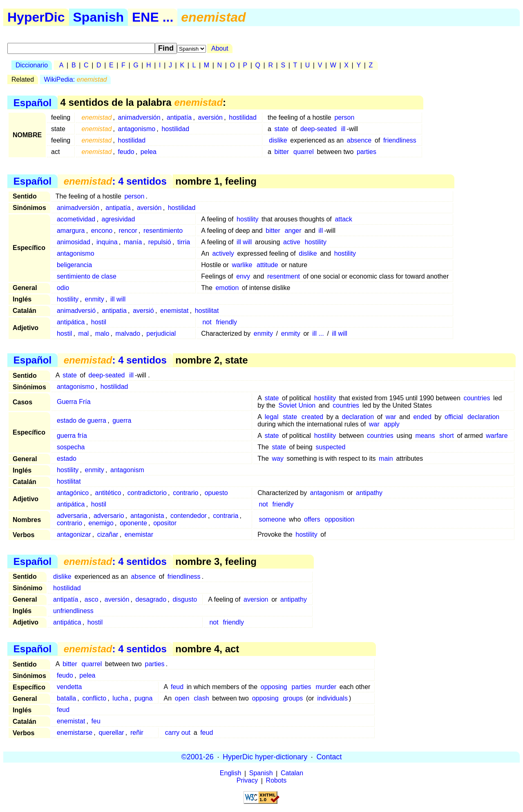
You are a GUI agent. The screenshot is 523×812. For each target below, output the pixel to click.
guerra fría (72, 436)
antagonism (127, 470)
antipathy (369, 493)
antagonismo (137, 129)
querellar (111, 733)
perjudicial (161, 333)
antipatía (179, 117)
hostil (99, 322)
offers (312, 519)
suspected (330, 447)
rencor (128, 231)
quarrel (304, 152)
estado (67, 458)
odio (63, 288)
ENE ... (153, 17)
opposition (339, 519)
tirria (184, 242)
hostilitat (207, 311)
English (230, 773)
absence (359, 140)
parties (367, 152)
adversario (109, 516)
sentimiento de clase (87, 276)
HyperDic (36, 17)
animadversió (76, 311)
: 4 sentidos (115, 181)
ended (422, 417)
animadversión (139, 117)
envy (243, 276)
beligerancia (74, 265)
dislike (278, 140)
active (292, 242)
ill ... (318, 333)
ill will (244, 242)
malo (102, 333)
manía (133, 242)
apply (392, 424)
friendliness (400, 140)
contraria (226, 516)
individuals (332, 698)
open (182, 698)
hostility (247, 219)
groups (293, 698)
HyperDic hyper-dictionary (265, 757)
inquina (107, 242)
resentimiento (163, 231)
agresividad (118, 219)
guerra (122, 420)
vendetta (69, 687)
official (454, 417)
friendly (227, 322)
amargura (71, 231)
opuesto (216, 493)
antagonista (147, 516)
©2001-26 (198, 757)
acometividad (76, 219)
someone (272, 519)
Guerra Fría (74, 402)
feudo (126, 152)
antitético (108, 493)
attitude (267, 265)
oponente (133, 523)
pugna (144, 698)
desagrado (151, 599)
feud (177, 687)
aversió (143, 311)
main (386, 458)
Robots (276, 781)
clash (201, 698)
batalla (66, 698)
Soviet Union (297, 405)
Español (32, 102)
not (207, 322)
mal (84, 333)
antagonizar (74, 534)
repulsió (160, 242)
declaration (358, 417)
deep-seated (318, 129)
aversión (210, 117)
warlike (242, 265)
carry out (178, 733)
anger (293, 231)
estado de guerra (82, 420)
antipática (71, 322)
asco (92, 599)
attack (343, 219)
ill (343, 129)
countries (477, 398)
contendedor (189, 516)
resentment (284, 276)
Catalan (292, 773)
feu (96, 721)
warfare (497, 436)
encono (102, 231)
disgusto (185, 599)
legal (272, 417)
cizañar (108, 534)
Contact (329, 757)
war (391, 417)
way (277, 458)
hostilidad (243, 117)
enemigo (101, 523)
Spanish (98, 17)
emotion (227, 288)
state (282, 129)
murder (326, 687)
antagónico (73, 493)
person (344, 117)
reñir (137, 733)
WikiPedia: (76, 79)
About (220, 48)
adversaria (72, 516)
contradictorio (147, 493)
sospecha (71, 447)
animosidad (74, 242)
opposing (274, 687)
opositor (165, 523)
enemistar (139, 534)
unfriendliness (73, 611)
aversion (256, 599)
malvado (128, 333)
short (447, 436)
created (312, 417)
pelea (149, 152)
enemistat (174, 311)
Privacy (247, 781)
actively (223, 253)
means (425, 436)
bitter (282, 152)
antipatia (114, 311)
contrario (186, 493)
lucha (120, 698)
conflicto (94, 698)
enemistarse (75, 733)
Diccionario (32, 65)
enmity (95, 299)
